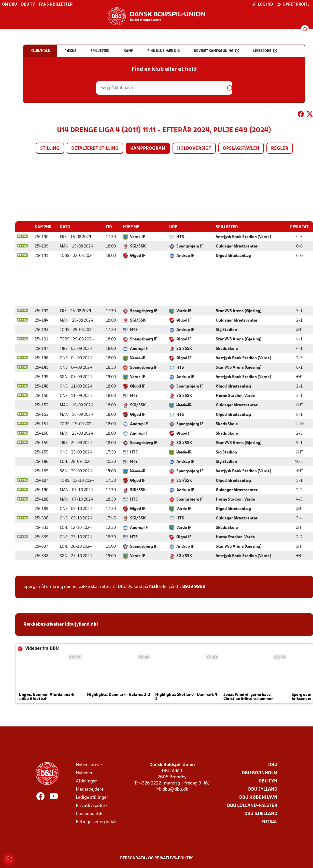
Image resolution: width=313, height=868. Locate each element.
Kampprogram (148, 149)
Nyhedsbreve (89, 765)
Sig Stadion (226, 330)
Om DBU (10, 5)
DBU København (258, 797)
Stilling (50, 149)
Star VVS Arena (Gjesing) (239, 311)
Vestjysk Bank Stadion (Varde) (244, 237)
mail (154, 587)
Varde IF (138, 237)
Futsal (269, 822)
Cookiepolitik (89, 814)
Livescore (265, 51)
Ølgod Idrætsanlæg (233, 256)
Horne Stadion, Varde (235, 396)
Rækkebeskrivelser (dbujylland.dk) (61, 624)
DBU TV (28, 5)
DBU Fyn (268, 781)
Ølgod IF (138, 256)
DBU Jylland (263, 789)
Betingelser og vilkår (96, 822)
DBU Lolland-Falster (252, 805)
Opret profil (293, 4)
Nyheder (84, 773)
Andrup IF (185, 256)
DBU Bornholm (260, 773)
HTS (180, 237)
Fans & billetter (56, 5)
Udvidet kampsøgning (216, 51)
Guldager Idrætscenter (237, 246)
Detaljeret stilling (95, 149)
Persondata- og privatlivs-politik (156, 858)
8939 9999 (194, 587)
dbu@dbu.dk (175, 789)
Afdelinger (86, 781)
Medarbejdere (90, 789)
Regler (280, 149)
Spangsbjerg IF (190, 246)
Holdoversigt (194, 149)
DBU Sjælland (261, 814)
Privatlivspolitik (92, 805)
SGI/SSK (138, 246)
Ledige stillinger (92, 797)
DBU (273, 765)
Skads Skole (227, 349)
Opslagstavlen (241, 149)
